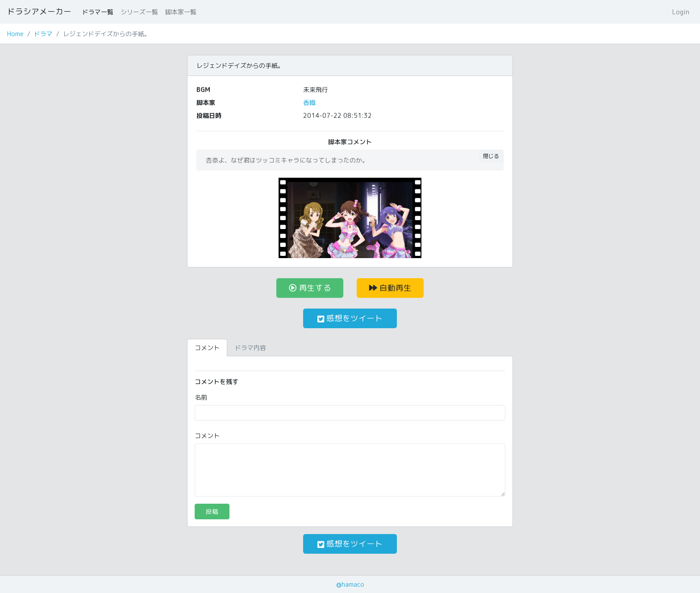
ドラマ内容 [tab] (250, 348)
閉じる (491, 156)
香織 (309, 102)
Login (681, 12)
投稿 (212, 512)
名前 (201, 397)
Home (15, 34)
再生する (310, 288)
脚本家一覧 (181, 12)
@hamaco (350, 584)
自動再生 (390, 288)
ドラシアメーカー (39, 11)
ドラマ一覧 (98, 12)
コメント (207, 436)
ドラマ (43, 34)
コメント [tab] (207, 348)
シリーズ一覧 (139, 12)
